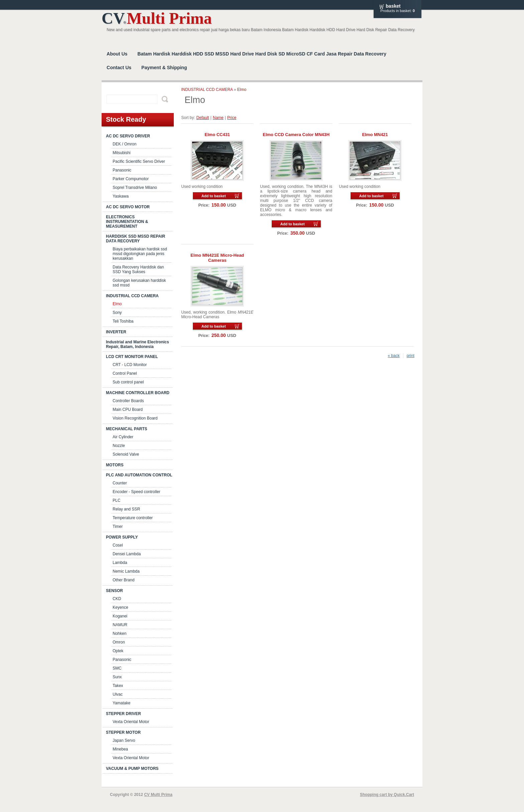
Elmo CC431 (217, 135)
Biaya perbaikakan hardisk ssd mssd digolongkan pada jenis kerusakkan (140, 254)
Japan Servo (124, 740)
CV (157, 18)
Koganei (120, 616)
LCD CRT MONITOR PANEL (132, 357)
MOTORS (115, 465)
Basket (393, 6)
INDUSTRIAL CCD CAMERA (132, 296)
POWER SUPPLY (122, 537)
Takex (118, 686)
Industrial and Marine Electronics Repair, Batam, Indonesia (138, 344)
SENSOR (114, 591)
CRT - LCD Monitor (130, 365)
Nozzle (119, 446)
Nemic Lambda (126, 571)
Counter (120, 483)
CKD (117, 599)
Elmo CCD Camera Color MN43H (296, 135)
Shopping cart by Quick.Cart (387, 795)
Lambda (120, 563)
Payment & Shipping (164, 68)
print (411, 356)
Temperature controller (133, 518)
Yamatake (121, 703)
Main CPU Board (128, 410)
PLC (116, 500)
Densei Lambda (127, 554)
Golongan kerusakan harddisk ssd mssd (139, 283)
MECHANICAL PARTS (127, 429)
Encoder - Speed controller (137, 492)
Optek (118, 651)
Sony (117, 313)
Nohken (119, 633)
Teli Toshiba (123, 321)
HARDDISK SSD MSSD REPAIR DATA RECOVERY (136, 239)
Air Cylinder (123, 437)
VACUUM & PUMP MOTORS (132, 769)
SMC (117, 668)
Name (218, 118)
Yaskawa (121, 196)
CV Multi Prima (158, 795)
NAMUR (120, 625)
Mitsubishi (121, 153)
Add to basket (214, 196)
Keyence (120, 607)
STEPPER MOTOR (123, 732)
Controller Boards (128, 401)
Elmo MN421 (375, 135)
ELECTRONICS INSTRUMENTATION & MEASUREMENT (127, 222)
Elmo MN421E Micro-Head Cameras (217, 258)
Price (232, 118)
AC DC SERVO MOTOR (128, 207)
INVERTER (116, 332)
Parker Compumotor (131, 179)
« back (394, 356)
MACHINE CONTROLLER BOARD (138, 393)
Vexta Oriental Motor (131, 722)
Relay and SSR (126, 509)
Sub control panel (128, 382)
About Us (117, 54)
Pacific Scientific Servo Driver (139, 161)
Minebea (120, 749)
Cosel (118, 545)
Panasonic (122, 170)
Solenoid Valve (126, 454)
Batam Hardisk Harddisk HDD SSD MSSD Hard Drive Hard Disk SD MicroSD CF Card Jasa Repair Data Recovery (262, 54)
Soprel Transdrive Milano (135, 188)
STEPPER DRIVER (123, 714)
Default (203, 118)
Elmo (117, 304)
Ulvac (118, 694)
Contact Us (119, 68)
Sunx (117, 677)
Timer (118, 527)
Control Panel (125, 373)
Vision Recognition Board (135, 418)
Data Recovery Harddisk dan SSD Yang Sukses (138, 269)
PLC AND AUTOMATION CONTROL (139, 475)
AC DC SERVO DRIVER (128, 136)
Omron (119, 642)
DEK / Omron (124, 144)
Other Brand (123, 580)
